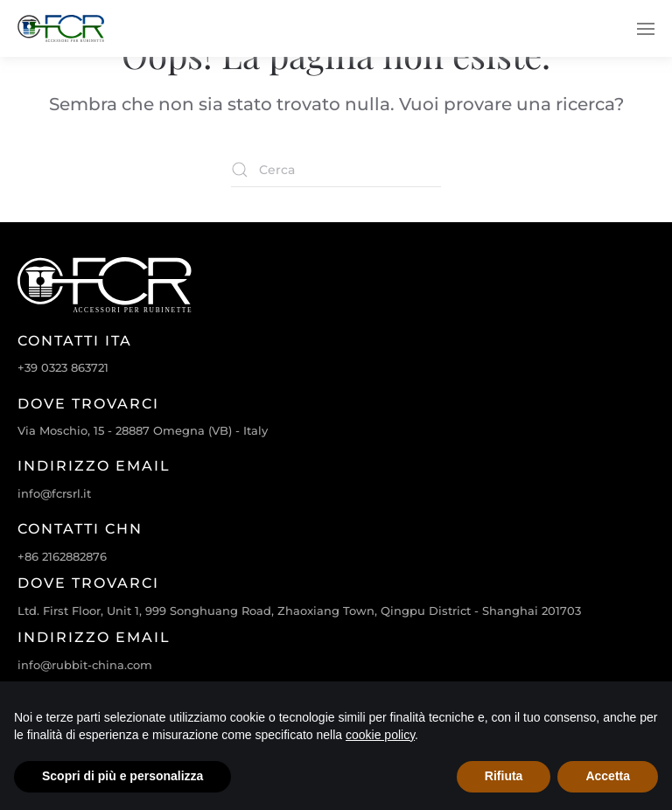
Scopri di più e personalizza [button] (122, 776)
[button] (646, 28)
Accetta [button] (608, 776)
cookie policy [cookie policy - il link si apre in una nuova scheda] (380, 735)
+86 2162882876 (62, 556)
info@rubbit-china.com (85, 665)
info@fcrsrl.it (54, 493)
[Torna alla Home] (61, 28)
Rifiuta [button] (504, 776)
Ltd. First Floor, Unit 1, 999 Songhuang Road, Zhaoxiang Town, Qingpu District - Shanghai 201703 (299, 611)
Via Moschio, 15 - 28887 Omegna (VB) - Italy (143, 430)
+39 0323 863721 (63, 367)
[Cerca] (336, 170)
